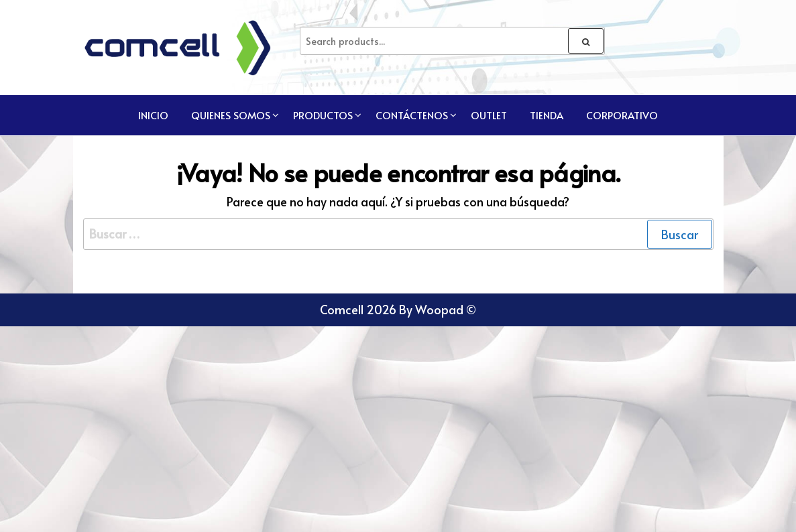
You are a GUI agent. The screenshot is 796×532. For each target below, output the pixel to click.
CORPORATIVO (622, 115)
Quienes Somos (231, 115)
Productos (323, 115)
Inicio (153, 115)
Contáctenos (412, 115)
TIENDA (547, 115)
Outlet (489, 115)
